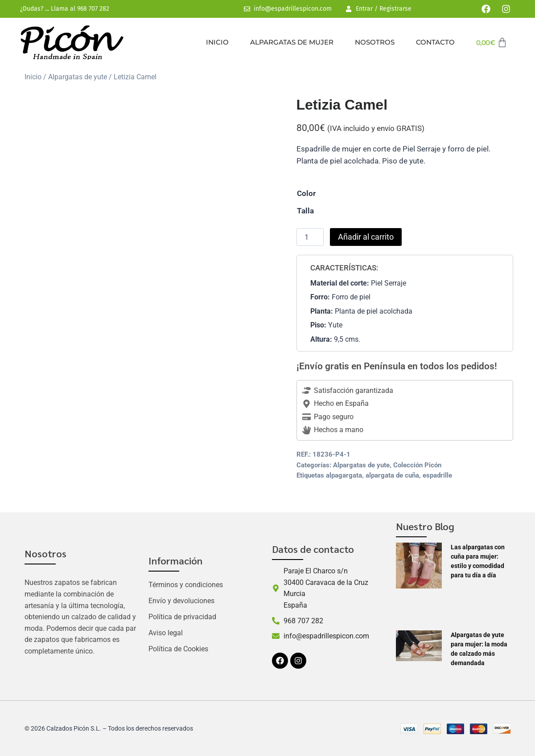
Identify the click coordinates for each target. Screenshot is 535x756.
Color (306, 193)
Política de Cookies (178, 649)
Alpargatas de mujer (292, 42)
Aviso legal (166, 633)
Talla (305, 211)
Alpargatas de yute (78, 77)
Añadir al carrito (366, 237)
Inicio (217, 42)
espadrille (437, 475)
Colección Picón (417, 465)
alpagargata (344, 475)
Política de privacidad (182, 617)
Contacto (435, 42)
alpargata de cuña (392, 475)
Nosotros (375, 42)
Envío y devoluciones (181, 601)
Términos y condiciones (186, 585)
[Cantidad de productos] (310, 237)
